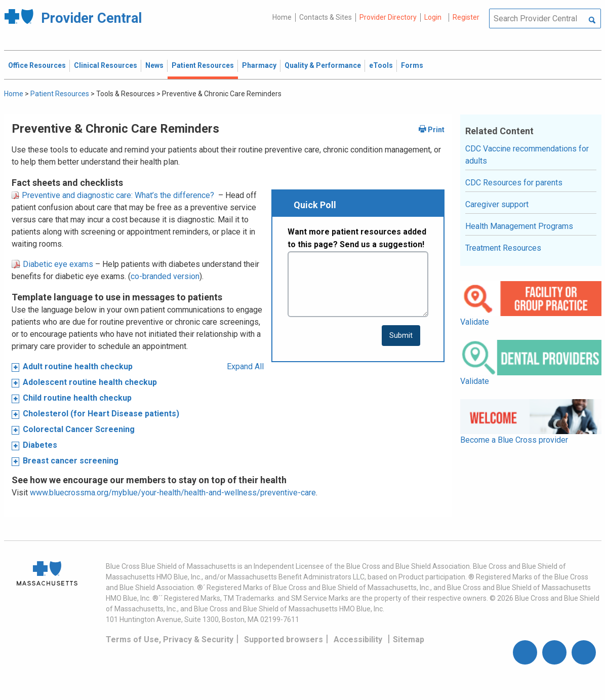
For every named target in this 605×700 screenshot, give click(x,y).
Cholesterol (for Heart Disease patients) (101, 414)
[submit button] (401, 336)
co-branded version (165, 276)
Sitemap (409, 639)
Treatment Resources (503, 248)
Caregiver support (497, 204)
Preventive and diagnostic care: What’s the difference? (113, 195)
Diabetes (40, 445)
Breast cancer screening (71, 461)
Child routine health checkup (77, 398)
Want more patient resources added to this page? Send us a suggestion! (357, 238)
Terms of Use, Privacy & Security (170, 639)
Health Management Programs (519, 226)
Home (282, 17)
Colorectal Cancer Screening (79, 429)
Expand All (245, 366)
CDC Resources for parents (514, 183)
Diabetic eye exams (52, 264)
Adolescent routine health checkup (90, 382)
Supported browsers (284, 639)
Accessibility (358, 639)
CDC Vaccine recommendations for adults (527, 155)
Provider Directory (388, 17)
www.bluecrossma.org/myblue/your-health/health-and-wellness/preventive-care (173, 493)
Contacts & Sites (326, 17)
